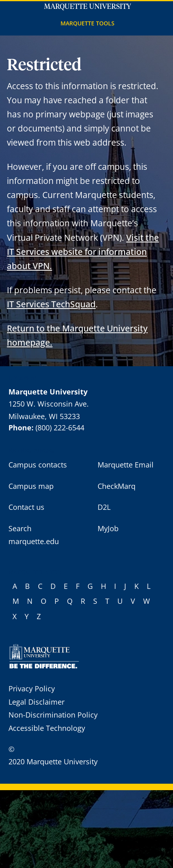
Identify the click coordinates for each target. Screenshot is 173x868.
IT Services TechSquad (51, 304)
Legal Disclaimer (36, 702)
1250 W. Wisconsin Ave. (49, 404)
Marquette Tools (88, 23)
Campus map (31, 486)
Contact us (26, 507)
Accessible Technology (47, 728)
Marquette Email (126, 465)
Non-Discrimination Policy (53, 715)
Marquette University (88, 7)
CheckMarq (117, 486)
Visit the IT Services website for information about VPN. (83, 251)
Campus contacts (38, 465)
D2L (104, 507)
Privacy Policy (32, 689)
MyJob (108, 528)
